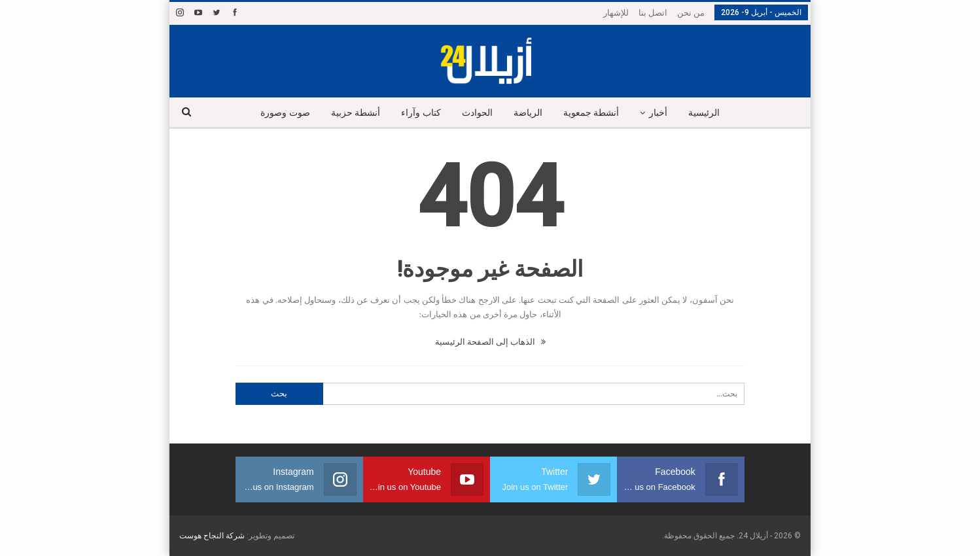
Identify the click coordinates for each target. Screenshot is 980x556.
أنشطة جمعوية (594, 113)
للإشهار (616, 13)
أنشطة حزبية (350, 113)
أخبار (663, 113)
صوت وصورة (278, 113)
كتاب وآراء (418, 113)
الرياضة (529, 113)
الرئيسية (711, 113)
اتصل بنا (653, 13)
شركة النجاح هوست (212, 536)
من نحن (691, 13)
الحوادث (476, 113)
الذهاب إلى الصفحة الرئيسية (490, 342)
